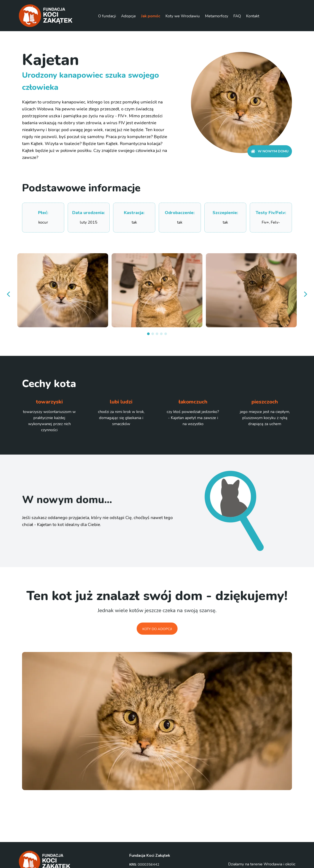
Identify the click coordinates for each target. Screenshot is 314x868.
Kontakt (253, 16)
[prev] (9, 294)
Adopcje (128, 16)
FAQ (237, 16)
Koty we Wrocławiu (183, 16)
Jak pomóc (151, 16)
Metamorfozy (217, 16)
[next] (305, 294)
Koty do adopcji (157, 629)
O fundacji (107, 16)
